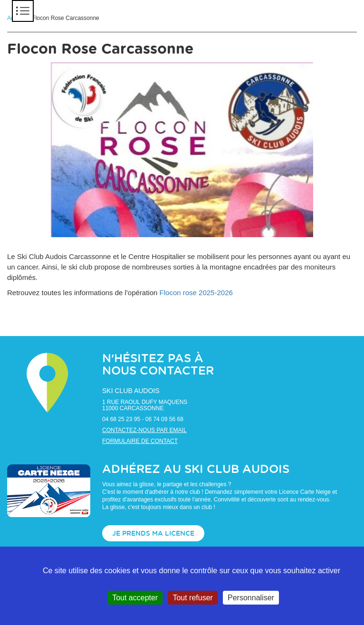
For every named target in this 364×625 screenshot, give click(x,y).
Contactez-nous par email (144, 430)
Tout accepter (135, 598)
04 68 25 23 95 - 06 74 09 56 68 (143, 419)
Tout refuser (192, 598)
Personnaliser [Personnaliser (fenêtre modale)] (251, 598)
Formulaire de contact (140, 441)
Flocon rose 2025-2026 (196, 293)
